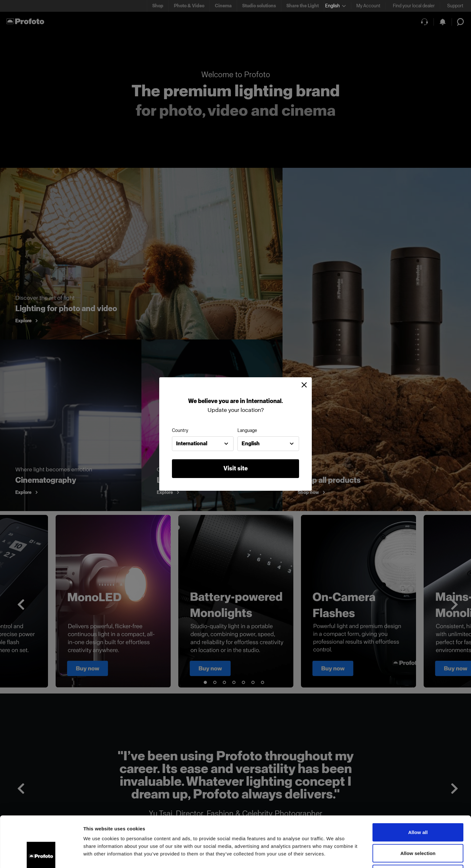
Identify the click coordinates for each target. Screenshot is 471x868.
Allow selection (418, 806)
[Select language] (335, 6)
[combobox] (203, 444)
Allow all (418, 785)
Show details (334, 855)
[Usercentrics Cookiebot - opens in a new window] (41, 856)
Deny (418, 826)
